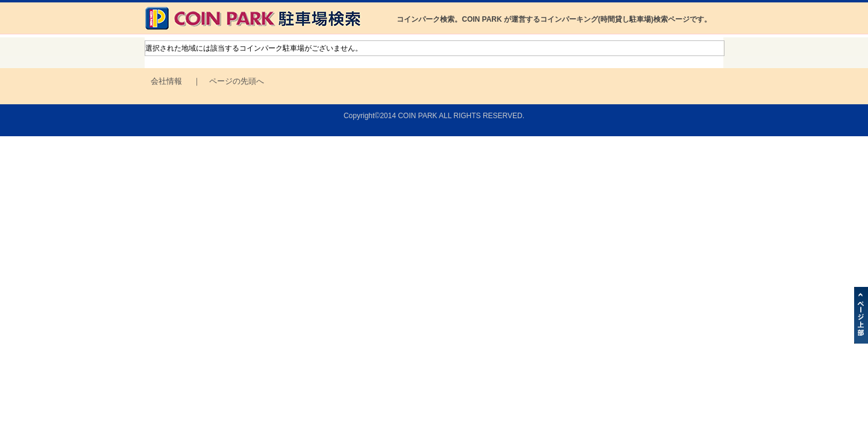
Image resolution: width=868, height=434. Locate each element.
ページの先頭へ (237, 81)
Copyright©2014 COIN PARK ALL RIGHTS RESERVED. (434, 116)
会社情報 (166, 81)
